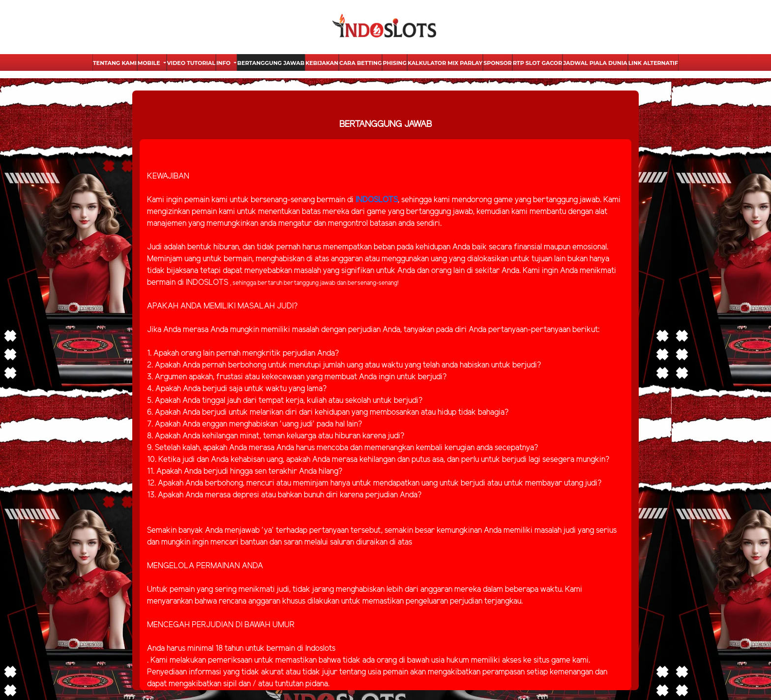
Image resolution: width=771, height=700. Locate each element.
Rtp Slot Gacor (537, 63)
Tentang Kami (115, 63)
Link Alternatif (653, 63)
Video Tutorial (191, 63)
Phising (394, 63)
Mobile (150, 63)
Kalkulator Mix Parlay (445, 63)
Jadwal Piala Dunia (595, 63)
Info (224, 63)
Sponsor (498, 63)
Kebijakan (322, 63)
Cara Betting (360, 63)
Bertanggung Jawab (271, 63)
